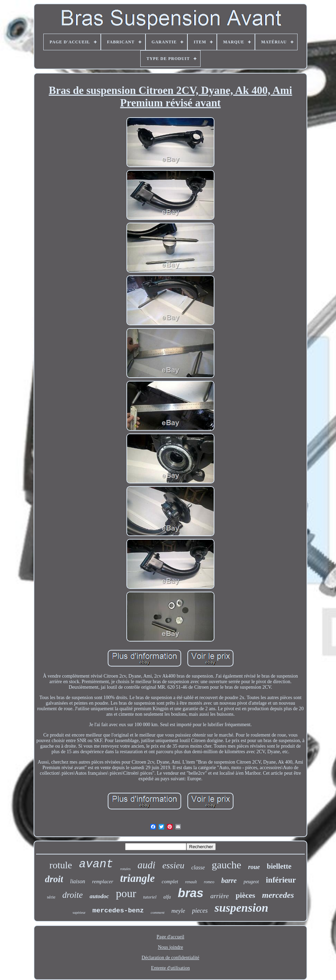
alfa (167, 897)
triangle (138, 878)
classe (198, 867)
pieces (200, 911)
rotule (61, 865)
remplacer (103, 882)
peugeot (251, 882)
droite (73, 895)
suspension (241, 908)
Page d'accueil (170, 937)
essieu (174, 865)
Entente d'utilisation (170, 968)
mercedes (278, 895)
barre (229, 880)
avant (96, 864)
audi (147, 865)
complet (170, 882)
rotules (125, 869)
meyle (178, 911)
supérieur (79, 913)
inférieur (281, 880)
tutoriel (150, 897)
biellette (279, 866)
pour (126, 893)
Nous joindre (171, 947)
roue (254, 867)
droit (54, 879)
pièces (245, 895)
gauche (226, 865)
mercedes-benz (118, 911)
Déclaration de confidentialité (170, 958)
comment (158, 912)
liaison (78, 881)
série (51, 897)
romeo (209, 882)
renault (191, 882)
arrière (219, 896)
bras (191, 893)
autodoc (99, 896)
